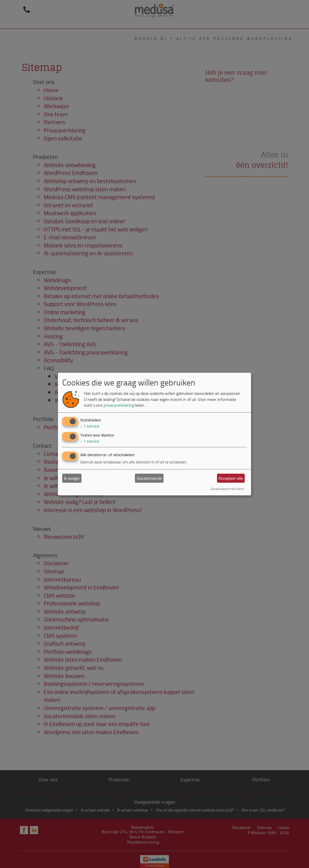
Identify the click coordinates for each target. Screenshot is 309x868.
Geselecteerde (149, 478)
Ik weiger (72, 478)
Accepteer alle (231, 478)
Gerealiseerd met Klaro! (228, 489)
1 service (90, 426)
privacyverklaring (119, 405)
